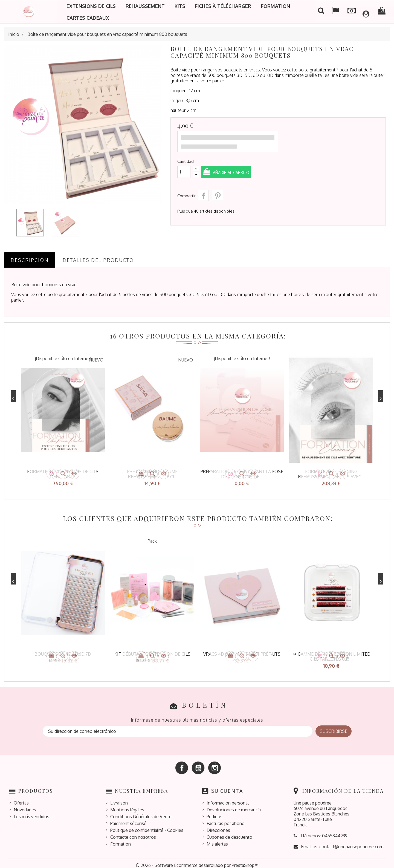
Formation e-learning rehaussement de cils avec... (331, 474)
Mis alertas (217, 840)
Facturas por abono (226, 819)
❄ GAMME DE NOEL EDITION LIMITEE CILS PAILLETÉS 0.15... (331, 654)
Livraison (119, 798)
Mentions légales (127, 805)
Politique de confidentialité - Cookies (147, 826)
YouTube (198, 764)
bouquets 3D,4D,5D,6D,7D (63, 652)
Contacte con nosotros (133, 833)
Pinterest (218, 195)
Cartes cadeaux (88, 18)
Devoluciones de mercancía (234, 805)
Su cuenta (227, 787)
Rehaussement (145, 6)
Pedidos (215, 812)
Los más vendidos (31, 812)
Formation (276, 6)
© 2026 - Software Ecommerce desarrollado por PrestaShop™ (197, 861)
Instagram (215, 764)
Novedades (25, 805)
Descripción (30, 260)
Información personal (228, 798)
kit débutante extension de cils (152, 652)
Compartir (203, 195)
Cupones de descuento (229, 833)
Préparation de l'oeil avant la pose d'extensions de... (242, 474)
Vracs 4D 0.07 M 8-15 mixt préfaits (242, 652)
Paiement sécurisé (128, 819)
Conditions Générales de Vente (141, 812)
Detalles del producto (98, 260)
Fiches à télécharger (223, 6)
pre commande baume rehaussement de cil (152, 474)
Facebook (182, 764)
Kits (180, 6)
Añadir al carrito (240, 172)
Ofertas (21, 798)
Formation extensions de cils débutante (63, 474)
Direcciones (218, 826)
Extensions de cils (91, 6)
